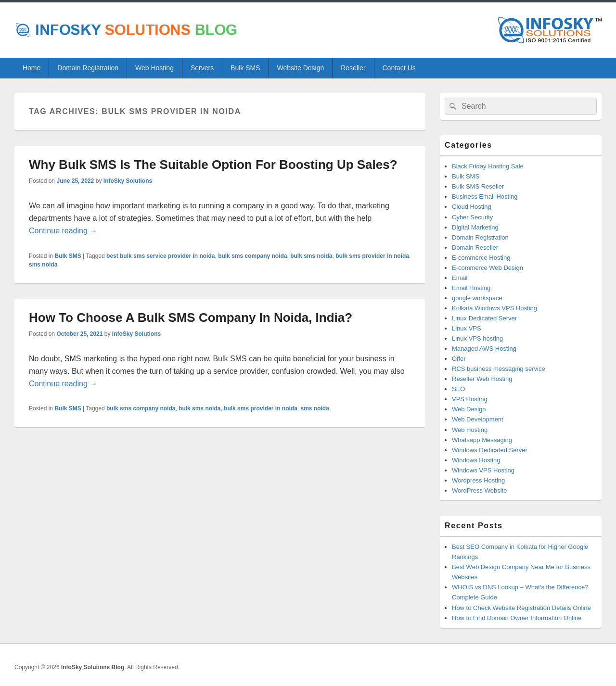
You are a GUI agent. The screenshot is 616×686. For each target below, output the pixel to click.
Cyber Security (472, 217)
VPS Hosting (470, 399)
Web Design (469, 409)
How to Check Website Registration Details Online (521, 608)
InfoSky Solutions (128, 181)
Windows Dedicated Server (490, 450)
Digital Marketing (475, 227)
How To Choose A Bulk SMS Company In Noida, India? (191, 318)
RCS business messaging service (499, 369)
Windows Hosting (476, 460)
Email (460, 278)
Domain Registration (88, 68)
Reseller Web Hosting (482, 379)
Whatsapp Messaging (482, 440)
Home (32, 68)
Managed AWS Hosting (484, 349)
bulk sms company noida (252, 256)
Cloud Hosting (472, 207)
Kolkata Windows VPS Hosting (494, 308)
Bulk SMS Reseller (478, 186)
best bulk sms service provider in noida (160, 256)
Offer (459, 359)
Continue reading (63, 231)
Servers (202, 68)
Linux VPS (467, 328)
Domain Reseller (475, 248)
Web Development (478, 419)
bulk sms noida (311, 256)
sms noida (43, 265)
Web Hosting (154, 68)
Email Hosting (471, 288)
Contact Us (399, 68)
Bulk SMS (245, 68)
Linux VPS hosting (477, 338)
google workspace (477, 298)
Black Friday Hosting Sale (488, 166)
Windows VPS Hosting (483, 470)
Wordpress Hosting (478, 480)
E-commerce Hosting (481, 258)
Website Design (300, 68)
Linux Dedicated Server (484, 318)
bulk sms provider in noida (372, 256)
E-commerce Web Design (488, 268)
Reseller (353, 68)
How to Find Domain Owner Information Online (517, 618)
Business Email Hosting (485, 197)
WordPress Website (479, 490)
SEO (458, 389)
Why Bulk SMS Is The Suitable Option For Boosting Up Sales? (213, 165)
